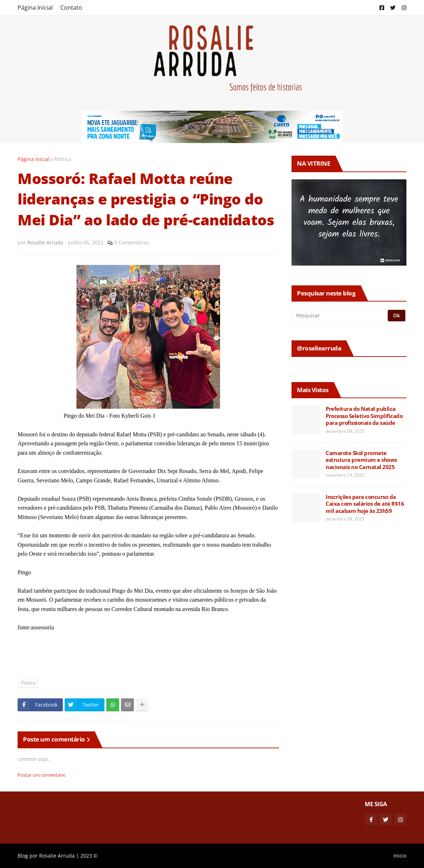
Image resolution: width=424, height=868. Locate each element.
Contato (71, 8)
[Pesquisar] (340, 316)
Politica (62, 159)
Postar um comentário (42, 775)
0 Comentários (132, 242)
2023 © (89, 856)
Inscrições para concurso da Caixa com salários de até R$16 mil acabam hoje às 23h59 (365, 504)
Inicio (400, 856)
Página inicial (34, 159)
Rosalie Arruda (57, 856)
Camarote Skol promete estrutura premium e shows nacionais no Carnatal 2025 (361, 460)
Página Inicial (35, 8)
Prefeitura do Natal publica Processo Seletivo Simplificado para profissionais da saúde (364, 416)
